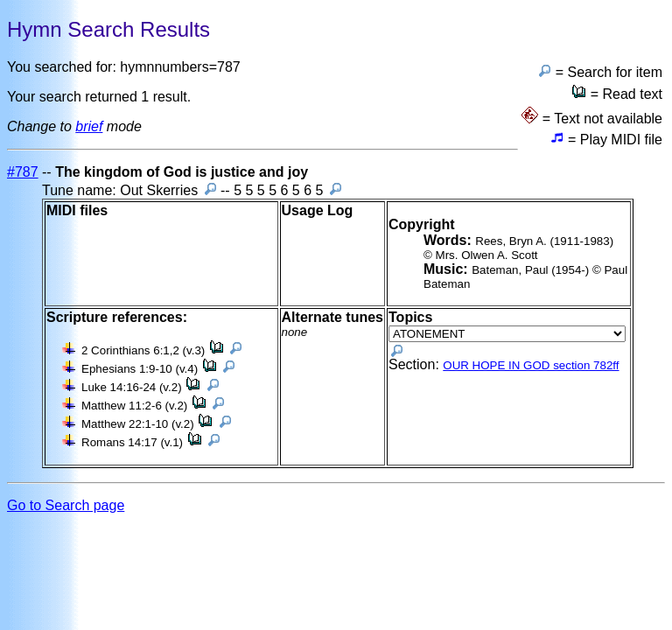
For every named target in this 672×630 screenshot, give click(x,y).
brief (89, 126)
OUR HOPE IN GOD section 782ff (531, 365)
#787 (23, 172)
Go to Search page (66, 505)
